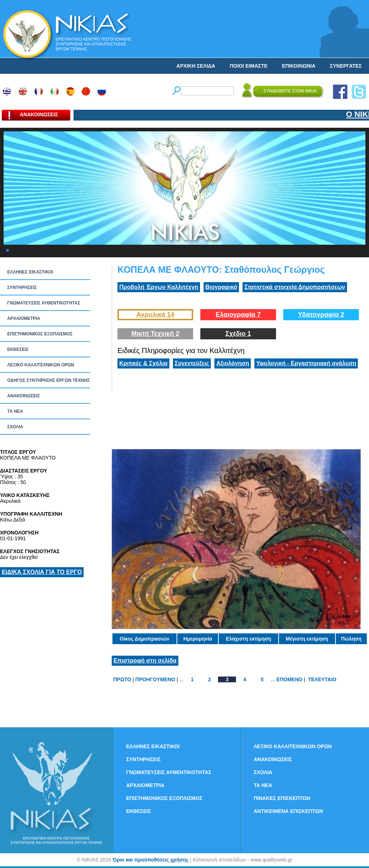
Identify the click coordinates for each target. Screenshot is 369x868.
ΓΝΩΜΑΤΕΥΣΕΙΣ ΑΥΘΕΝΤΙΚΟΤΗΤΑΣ (44, 303)
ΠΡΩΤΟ (122, 679)
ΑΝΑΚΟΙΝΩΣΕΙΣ (24, 396)
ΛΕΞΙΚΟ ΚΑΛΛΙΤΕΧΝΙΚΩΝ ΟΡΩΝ (41, 365)
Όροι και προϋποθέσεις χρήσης (150, 860)
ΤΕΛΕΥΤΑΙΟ (322, 679)
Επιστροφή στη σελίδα (145, 661)
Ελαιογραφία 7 (238, 315)
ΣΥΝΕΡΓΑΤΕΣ (346, 66)
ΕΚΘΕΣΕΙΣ (18, 349)
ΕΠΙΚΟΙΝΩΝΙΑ (299, 66)
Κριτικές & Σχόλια (143, 363)
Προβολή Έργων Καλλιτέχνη (159, 287)
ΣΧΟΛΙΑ (15, 427)
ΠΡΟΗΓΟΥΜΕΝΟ (155, 679)
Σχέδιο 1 (238, 334)
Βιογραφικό (221, 287)
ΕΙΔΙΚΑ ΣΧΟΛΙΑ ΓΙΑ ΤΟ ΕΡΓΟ (42, 572)
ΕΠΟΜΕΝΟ (289, 679)
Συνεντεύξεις (192, 363)
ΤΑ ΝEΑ (15, 411)
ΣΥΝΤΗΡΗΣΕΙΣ (22, 288)
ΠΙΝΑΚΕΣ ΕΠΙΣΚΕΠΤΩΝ (282, 798)
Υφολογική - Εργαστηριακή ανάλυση (306, 363)
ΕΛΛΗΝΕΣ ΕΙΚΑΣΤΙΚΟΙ (30, 272)
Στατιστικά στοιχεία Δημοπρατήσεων (295, 287)
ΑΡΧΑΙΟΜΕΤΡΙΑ (24, 318)
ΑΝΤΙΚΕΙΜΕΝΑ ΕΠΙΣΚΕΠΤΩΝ (288, 811)
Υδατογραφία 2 (321, 315)
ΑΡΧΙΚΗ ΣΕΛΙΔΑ (196, 66)
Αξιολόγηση (233, 363)
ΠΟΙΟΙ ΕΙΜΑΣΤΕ (248, 66)
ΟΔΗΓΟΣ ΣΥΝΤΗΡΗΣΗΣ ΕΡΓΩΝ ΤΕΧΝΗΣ (48, 380)
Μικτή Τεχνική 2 (155, 334)
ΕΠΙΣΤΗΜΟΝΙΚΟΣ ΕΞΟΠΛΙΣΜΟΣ (40, 334)
